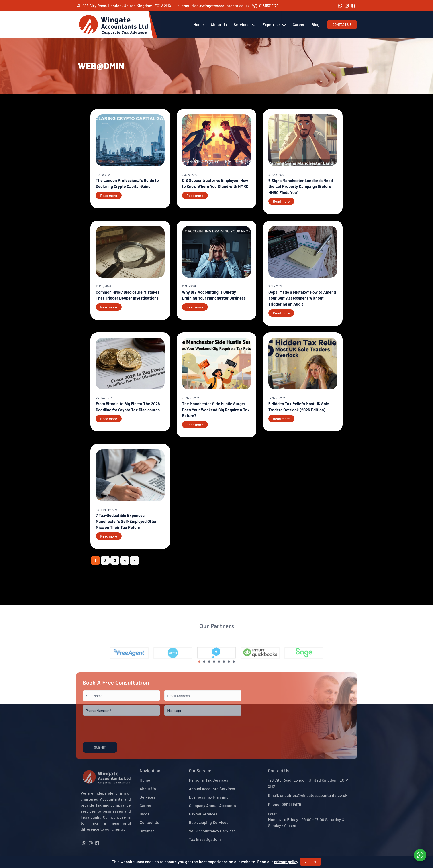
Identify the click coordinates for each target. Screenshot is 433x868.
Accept (310, 862)
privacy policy (286, 862)
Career (299, 24)
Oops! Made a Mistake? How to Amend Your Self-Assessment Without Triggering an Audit (302, 298)
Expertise (274, 24)
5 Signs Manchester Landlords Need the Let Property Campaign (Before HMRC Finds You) (301, 186)
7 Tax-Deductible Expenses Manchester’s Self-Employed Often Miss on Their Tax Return (127, 521)
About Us (219, 24)
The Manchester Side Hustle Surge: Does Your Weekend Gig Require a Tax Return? (216, 410)
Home (199, 24)
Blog (316, 24)
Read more (109, 195)
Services (245, 24)
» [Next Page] (135, 560)
